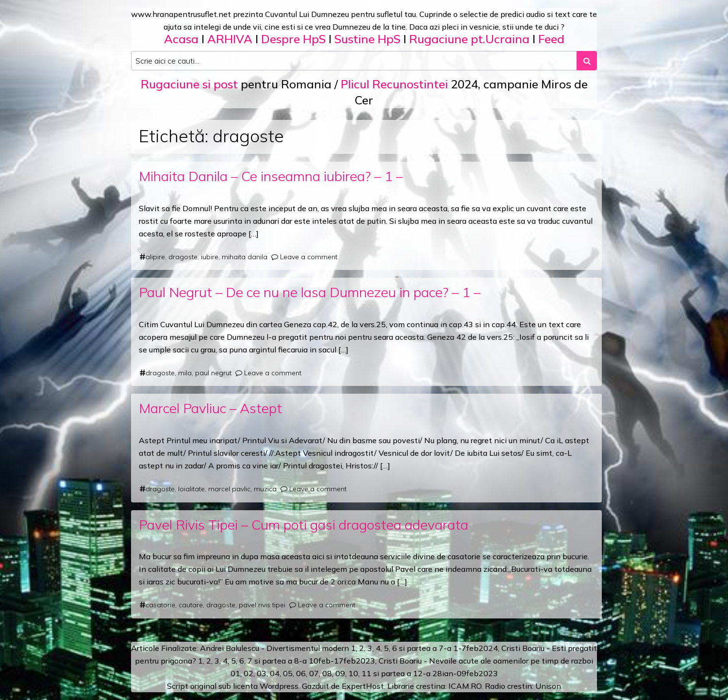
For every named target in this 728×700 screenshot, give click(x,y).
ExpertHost (363, 686)
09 (340, 673)
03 (262, 673)
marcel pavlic (229, 489)
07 (314, 673)
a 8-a (297, 661)
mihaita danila (245, 257)
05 (288, 673)
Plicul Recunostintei (394, 84)
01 (235, 673)
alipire (155, 257)
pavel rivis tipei (262, 605)
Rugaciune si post (189, 84)
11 (366, 673)
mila (185, 373)
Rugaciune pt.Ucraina (469, 39)
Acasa (181, 39)
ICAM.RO (465, 686)
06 (301, 673)
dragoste (183, 257)
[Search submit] (587, 61)
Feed (551, 39)
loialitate (191, 489)
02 (248, 673)
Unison (548, 686)
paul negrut (213, 373)
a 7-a (442, 648)
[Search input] (354, 61)
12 (418, 673)
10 (353, 673)
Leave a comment (309, 257)
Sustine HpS (367, 39)
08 (327, 673)
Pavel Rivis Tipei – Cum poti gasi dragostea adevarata (304, 525)
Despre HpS (293, 39)
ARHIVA (230, 39)
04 (275, 673)
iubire (210, 257)
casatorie (160, 605)
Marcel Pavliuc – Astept (210, 408)
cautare (191, 605)
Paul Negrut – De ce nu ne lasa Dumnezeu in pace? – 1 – (310, 292)
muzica (265, 489)
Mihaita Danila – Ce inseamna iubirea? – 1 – (271, 176)
